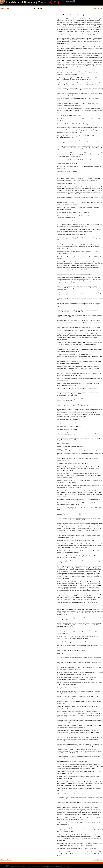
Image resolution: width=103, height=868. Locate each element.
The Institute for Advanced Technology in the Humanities (28, 866)
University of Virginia (64, 866)
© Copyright (44, 866)
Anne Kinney (53, 866)
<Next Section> (98, 8)
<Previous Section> (6, 8)
